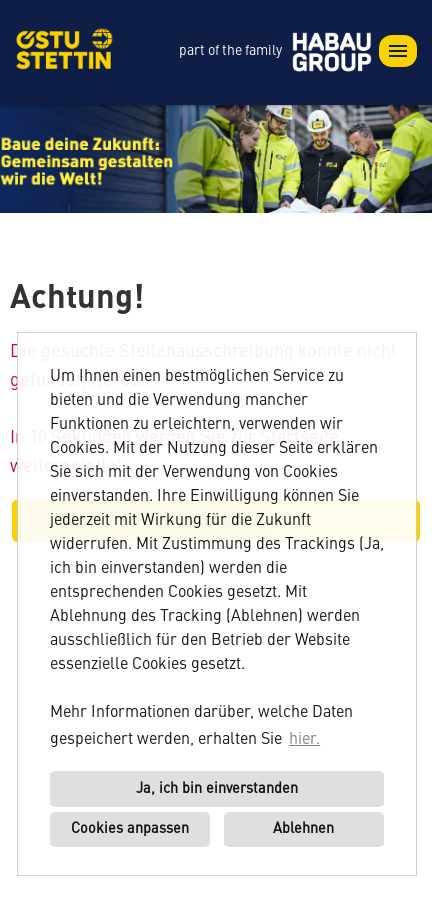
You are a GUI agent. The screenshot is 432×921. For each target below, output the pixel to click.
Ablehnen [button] (303, 829)
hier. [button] (304, 740)
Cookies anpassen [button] (130, 829)
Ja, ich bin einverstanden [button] (217, 789)
